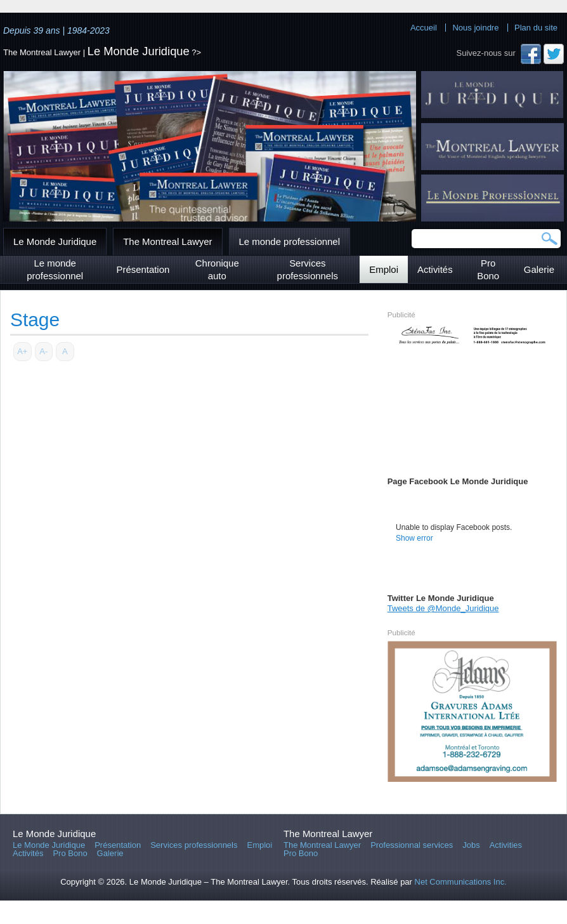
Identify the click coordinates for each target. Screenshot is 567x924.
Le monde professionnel (290, 241)
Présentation (143, 269)
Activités (435, 269)
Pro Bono (488, 269)
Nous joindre (475, 28)
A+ (22, 351)
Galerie (539, 269)
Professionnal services (412, 845)
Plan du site (536, 28)
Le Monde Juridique (139, 51)
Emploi (384, 269)
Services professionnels (308, 269)
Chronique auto (217, 269)
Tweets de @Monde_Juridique (443, 608)
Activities (506, 845)
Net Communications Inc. (461, 882)
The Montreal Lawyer (167, 241)
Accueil (424, 28)
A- (43, 351)
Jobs (471, 845)
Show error (414, 538)
